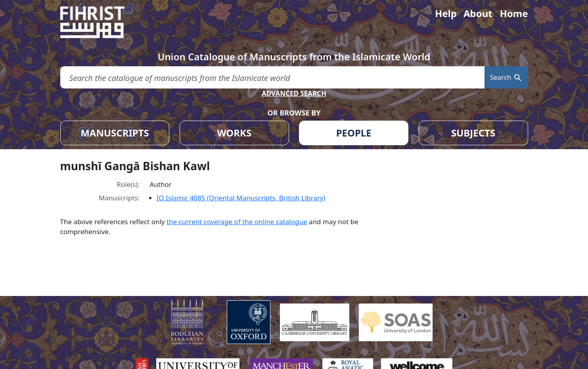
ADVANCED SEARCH (294, 93)
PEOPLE (354, 133)
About (478, 13)
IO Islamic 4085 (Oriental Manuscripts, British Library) (241, 198)
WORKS (234, 133)
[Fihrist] (100, 22)
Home (514, 13)
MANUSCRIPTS (115, 133)
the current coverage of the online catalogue (237, 222)
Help (446, 13)
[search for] (272, 78)
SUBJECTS (473, 133)
